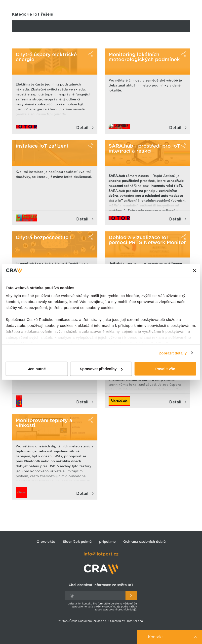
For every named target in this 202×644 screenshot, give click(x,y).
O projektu (46, 542)
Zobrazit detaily (173, 353)
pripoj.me (107, 542)
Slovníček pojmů (77, 542)
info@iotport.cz (101, 554)
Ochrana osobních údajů (144, 542)
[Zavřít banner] (195, 271)
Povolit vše (165, 369)
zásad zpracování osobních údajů (116, 610)
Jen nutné (37, 369)
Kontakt (155, 637)
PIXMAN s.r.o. (135, 621)
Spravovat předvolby (101, 369)
